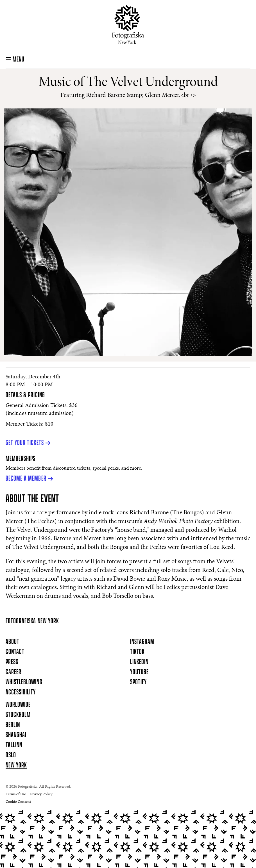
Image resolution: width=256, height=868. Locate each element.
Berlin (13, 725)
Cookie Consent (18, 802)
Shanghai (16, 735)
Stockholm (18, 715)
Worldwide (18, 705)
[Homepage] (128, 25)
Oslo (11, 755)
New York (16, 765)
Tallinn (14, 745)
